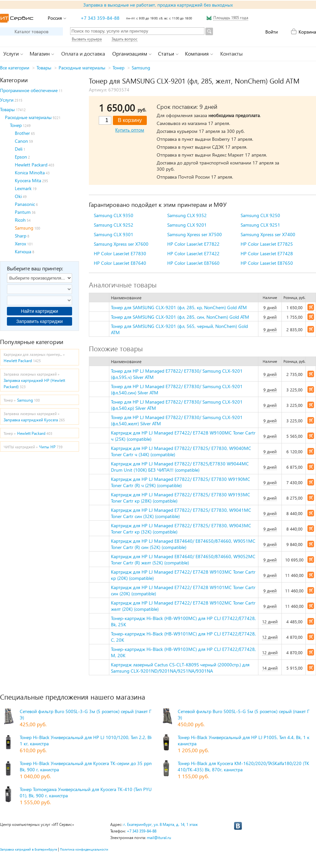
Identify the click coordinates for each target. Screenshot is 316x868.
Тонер (118, 68)
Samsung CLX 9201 (187, 225)
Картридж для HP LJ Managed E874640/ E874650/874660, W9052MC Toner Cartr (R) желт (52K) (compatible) (183, 559)
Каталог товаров (31, 31)
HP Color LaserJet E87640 (120, 263)
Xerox (20, 244)
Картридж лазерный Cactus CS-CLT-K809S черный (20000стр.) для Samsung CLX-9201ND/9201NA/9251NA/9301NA (180, 668)
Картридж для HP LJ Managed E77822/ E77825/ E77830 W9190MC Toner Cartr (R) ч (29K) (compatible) (181, 482)
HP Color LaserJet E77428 (267, 253)
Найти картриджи (40, 311)
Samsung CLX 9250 (260, 215)
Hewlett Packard (31, 165)
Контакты (231, 53)
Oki (18, 196)
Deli (19, 149)
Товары (44, 68)
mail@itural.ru (159, 838)
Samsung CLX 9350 (114, 215)
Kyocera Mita (28, 180)
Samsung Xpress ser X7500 (195, 234)
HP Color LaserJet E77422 (193, 253)
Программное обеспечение (29, 90)
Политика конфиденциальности (84, 849)
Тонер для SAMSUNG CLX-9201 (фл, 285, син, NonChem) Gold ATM (180, 317)
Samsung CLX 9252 (114, 225)
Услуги (7, 100)
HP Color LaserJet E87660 (193, 263)
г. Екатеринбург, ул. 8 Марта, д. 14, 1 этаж (161, 824)
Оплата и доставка (83, 53)
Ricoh (20, 220)
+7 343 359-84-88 (100, 18)
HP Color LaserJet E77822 (193, 244)
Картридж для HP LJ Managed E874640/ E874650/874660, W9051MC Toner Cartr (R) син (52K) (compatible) (183, 544)
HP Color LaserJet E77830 (120, 253)
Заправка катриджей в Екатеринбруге (28, 849)
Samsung (141, 68)
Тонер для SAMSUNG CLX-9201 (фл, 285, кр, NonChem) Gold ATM (179, 307)
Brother (22, 133)
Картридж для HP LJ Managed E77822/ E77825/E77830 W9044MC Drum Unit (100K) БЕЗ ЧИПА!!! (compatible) (180, 467)
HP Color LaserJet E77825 (267, 244)
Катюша (23, 251)
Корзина (307, 32)
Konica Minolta (30, 173)
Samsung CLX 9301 (114, 234)
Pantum (23, 212)
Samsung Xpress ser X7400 (268, 234)
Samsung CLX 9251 (260, 225)
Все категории (15, 68)
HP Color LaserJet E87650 (267, 263)
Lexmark (23, 188)
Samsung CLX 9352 (187, 215)
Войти (272, 32)
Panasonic (25, 204)
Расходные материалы (82, 68)
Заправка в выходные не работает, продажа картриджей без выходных (158, 5)
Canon (21, 141)
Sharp (21, 236)
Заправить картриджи (39, 321)
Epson (21, 157)
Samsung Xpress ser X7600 (121, 244)
